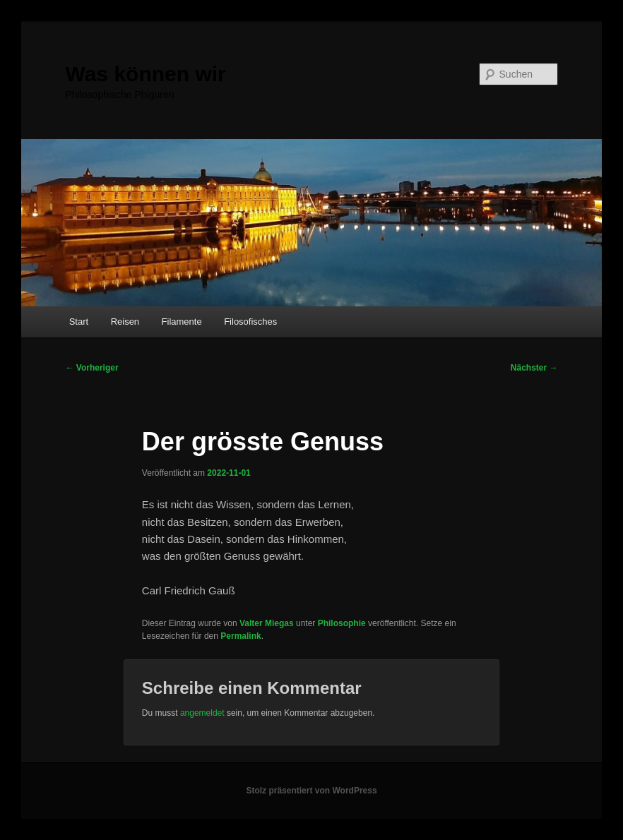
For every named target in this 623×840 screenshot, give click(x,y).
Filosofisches (250, 322)
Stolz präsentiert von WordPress (311, 791)
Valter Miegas (267, 623)
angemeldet (202, 713)
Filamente (182, 322)
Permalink (241, 636)
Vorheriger (91, 368)
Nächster (534, 368)
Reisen (125, 322)
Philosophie (342, 623)
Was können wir (145, 74)
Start (79, 322)
